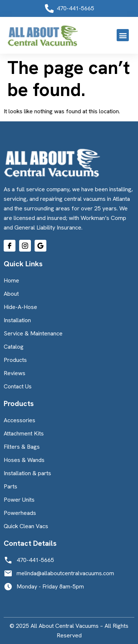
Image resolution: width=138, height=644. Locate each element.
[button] (123, 35)
